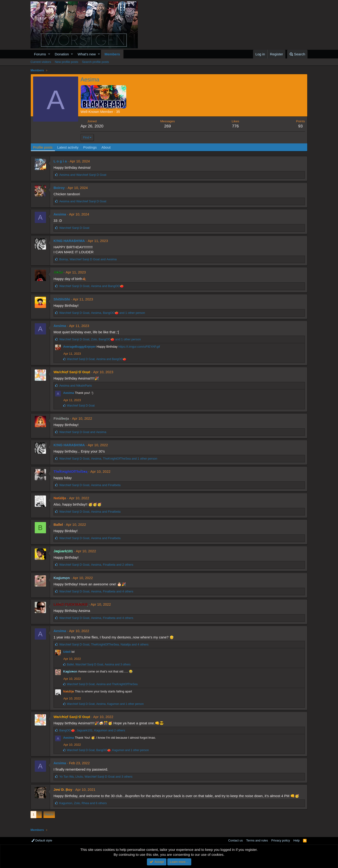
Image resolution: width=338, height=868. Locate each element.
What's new (87, 54)
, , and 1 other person (102, 313)
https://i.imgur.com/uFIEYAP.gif (139, 347)
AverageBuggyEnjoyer (79, 347)
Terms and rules (257, 840)
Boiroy (59, 188)
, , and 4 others (96, 591)
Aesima (60, 214)
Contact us (235, 840)
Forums (40, 54)
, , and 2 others (96, 565)
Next (48, 814)
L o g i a (60, 161)
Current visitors (41, 62)
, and (88, 259)
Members (112, 54)
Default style (42, 840)
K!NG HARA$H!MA (69, 241)
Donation (62, 54)
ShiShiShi (62, 299)
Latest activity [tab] (68, 147)
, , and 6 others (83, 803)
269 (168, 126)
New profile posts (66, 62)
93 (301, 126)
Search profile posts (95, 62)
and (83, 175)
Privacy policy (281, 840)
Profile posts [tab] (43, 147)
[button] (49, 54)
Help (297, 840)
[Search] (297, 54)
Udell (67, 652)
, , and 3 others (99, 664)
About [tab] (106, 147)
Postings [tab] (90, 147)
